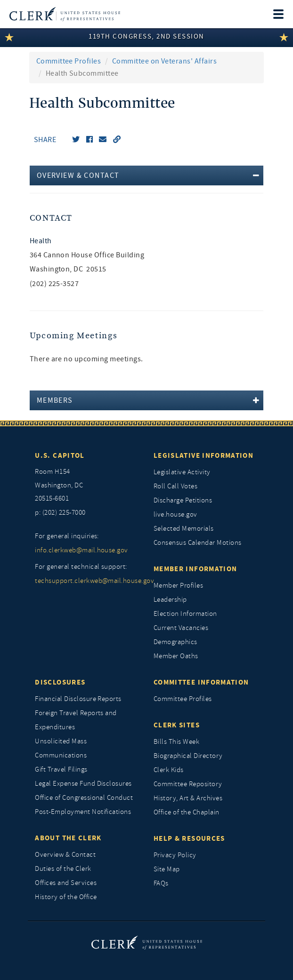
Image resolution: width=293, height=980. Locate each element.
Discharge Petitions (183, 500)
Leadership (170, 600)
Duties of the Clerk (63, 869)
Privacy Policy (175, 855)
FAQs (161, 883)
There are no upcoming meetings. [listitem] (86, 359)
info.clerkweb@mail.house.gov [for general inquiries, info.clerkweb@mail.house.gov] (81, 550)
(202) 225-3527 (54, 284)
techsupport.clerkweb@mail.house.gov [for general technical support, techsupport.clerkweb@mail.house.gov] (87, 581)
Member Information (195, 569)
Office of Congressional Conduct (84, 798)
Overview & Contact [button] (78, 175)
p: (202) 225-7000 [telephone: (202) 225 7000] (60, 513)
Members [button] (55, 400)
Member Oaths (176, 656)
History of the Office (66, 897)
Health (41, 241)
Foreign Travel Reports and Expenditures (76, 720)
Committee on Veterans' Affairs (164, 61)
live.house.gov (175, 514)
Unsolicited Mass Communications (61, 748)
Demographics (175, 642)
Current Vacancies (181, 628)
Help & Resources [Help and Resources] (189, 838)
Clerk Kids (169, 770)
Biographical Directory (188, 756)
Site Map (167, 869)
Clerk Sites (177, 725)
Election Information (185, 614)
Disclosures (60, 682)
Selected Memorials (184, 529)
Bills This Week (176, 742)
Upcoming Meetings (74, 336)
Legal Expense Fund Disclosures (83, 784)
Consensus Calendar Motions (197, 543)
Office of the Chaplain (187, 812)
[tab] (147, 175)
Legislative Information (203, 455)
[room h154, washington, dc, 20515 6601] (87, 486)
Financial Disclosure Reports (78, 699)
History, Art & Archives (188, 798)
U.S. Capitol (60, 455)
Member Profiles (178, 586)
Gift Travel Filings (61, 769)
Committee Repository (188, 784)
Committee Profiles (69, 61)
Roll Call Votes (175, 486)
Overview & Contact (65, 855)
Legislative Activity (182, 472)
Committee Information (201, 682)
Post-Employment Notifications (83, 812)
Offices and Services (66, 883)
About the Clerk (68, 838)
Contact (51, 218)
